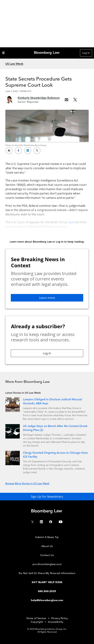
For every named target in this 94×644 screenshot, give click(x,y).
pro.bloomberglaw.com (47, 564)
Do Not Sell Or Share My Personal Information (47, 573)
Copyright (37, 622)
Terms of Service (36, 618)
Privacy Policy (59, 618)
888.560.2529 (47, 591)
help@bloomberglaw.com (47, 600)
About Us (47, 546)
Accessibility (56, 622)
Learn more (47, 298)
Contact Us (47, 555)
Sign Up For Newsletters (47, 497)
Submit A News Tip (47, 537)
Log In (86, 53)
